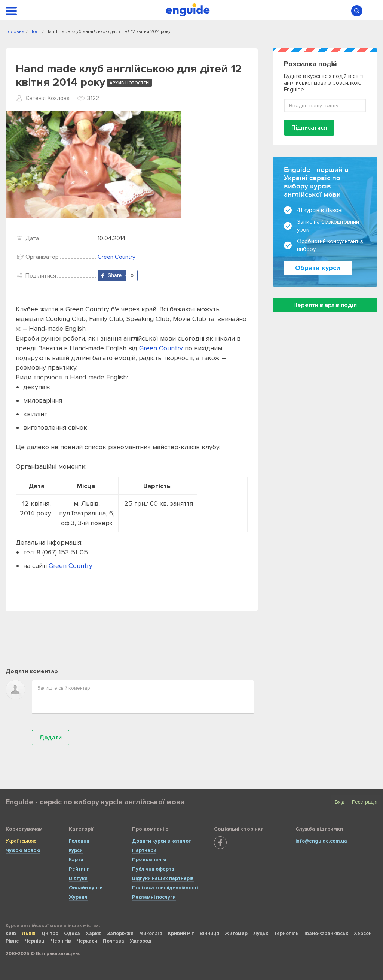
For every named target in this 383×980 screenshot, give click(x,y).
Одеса (72, 934)
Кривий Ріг (181, 934)
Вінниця (209, 934)
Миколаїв (151, 934)
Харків (94, 934)
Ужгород (141, 941)
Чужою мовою (23, 850)
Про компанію (149, 860)
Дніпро (50, 934)
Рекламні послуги (154, 897)
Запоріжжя (120, 934)
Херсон (363, 934)
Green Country (117, 257)
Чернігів (61, 941)
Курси (76, 850)
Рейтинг (79, 869)
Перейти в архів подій (325, 305)
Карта (76, 860)
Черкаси (87, 941)
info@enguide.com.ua (321, 841)
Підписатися (309, 128)
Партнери (144, 850)
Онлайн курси (86, 888)
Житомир (236, 934)
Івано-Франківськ (326, 934)
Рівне (12, 941)
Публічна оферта (153, 869)
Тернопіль (286, 934)
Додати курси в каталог (162, 841)
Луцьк (261, 934)
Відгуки (78, 878)
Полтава (114, 941)
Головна (79, 841)
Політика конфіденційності (165, 888)
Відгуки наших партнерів (163, 878)
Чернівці (35, 941)
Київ (11, 934)
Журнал (78, 897)
